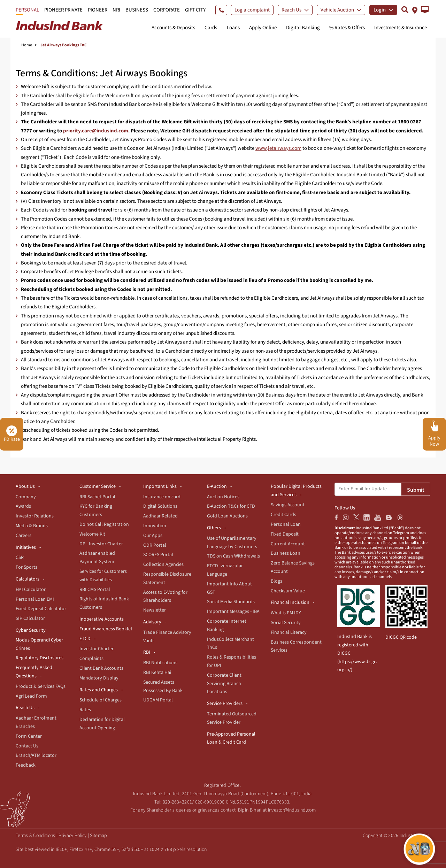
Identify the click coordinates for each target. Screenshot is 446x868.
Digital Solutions (160, 506)
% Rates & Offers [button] (347, 28)
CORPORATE (167, 10)
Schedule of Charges (101, 700)
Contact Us (27, 746)
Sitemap (98, 836)
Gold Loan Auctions (227, 516)
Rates (85, 710)
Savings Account (288, 505)
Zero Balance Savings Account (293, 567)
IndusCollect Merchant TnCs (230, 644)
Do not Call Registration (104, 524)
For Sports (26, 567)
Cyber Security (31, 630)
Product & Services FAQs (41, 686)
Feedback (26, 765)
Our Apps (153, 536)
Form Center (29, 736)
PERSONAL (27, 10)
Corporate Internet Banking (227, 625)
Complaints (91, 659)
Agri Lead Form (31, 696)
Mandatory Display (99, 678)
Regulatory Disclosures (40, 658)
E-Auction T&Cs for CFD (231, 506)
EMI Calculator (31, 590)
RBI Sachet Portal (97, 497)
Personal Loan (286, 524)
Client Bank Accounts (101, 668)
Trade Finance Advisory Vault (167, 637)
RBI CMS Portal (95, 590)
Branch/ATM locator (36, 755)
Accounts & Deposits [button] (173, 28)
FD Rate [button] (12, 434)
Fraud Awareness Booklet (106, 629)
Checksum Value (288, 591)
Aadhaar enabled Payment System (97, 558)
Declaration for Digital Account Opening (102, 724)
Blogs (276, 581)
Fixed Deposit (285, 534)
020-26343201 (178, 802)
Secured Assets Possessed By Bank (163, 686)
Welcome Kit (92, 534)
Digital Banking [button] (303, 28)
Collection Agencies (163, 564)
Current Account (288, 544)
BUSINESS (137, 10)
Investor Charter (97, 649)
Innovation (155, 526)
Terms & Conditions (35, 836)
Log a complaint (252, 10)
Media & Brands (32, 526)
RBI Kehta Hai (157, 673)
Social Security (286, 623)
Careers (24, 536)
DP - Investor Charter (101, 544)
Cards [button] (211, 28)
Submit (416, 490)
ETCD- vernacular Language (225, 570)
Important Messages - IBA (233, 612)
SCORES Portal (158, 555)
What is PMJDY (286, 613)
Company (26, 497)
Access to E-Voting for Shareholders (165, 597)
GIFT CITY (195, 10)
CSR (20, 558)
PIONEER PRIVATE (63, 10)
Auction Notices (223, 497)
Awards (23, 506)
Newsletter (155, 610)
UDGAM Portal (158, 700)
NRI (116, 10)
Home (27, 45)
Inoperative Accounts (102, 619)
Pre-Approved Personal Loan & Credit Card (231, 738)
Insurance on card (162, 497)
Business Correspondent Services (296, 646)
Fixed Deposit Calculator (41, 609)
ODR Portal (155, 545)
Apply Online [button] (263, 28)
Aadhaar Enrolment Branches (36, 722)
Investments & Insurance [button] (401, 28)
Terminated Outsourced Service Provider (232, 718)
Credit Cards (283, 515)
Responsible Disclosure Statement (167, 578)
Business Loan (286, 553)
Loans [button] (233, 28)
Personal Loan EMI (35, 599)
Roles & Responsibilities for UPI (232, 661)
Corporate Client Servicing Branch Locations (224, 684)
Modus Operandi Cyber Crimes (39, 644)
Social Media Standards (231, 602)
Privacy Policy (72, 836)
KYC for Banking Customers (96, 510)
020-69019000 (210, 802)
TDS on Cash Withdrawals (233, 556)
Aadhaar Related (160, 516)
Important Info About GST (229, 588)
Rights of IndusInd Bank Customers (104, 603)
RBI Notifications (160, 663)
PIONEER (98, 10)
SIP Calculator (30, 619)
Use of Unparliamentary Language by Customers (232, 543)
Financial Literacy (289, 632)
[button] (425, 10)
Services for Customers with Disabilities (103, 576)
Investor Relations (35, 516)
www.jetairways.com (278, 148)
